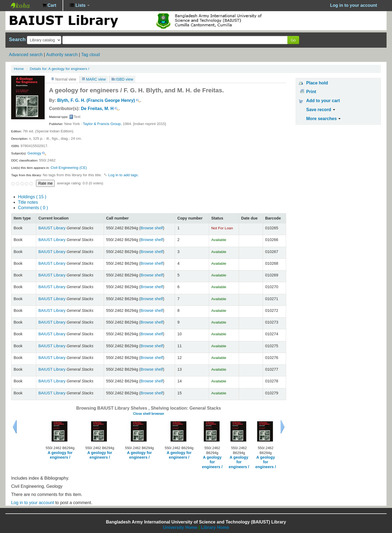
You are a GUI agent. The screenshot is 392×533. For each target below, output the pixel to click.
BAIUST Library (24, 5)
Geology (34, 153)
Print (311, 92)
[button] (49, 5)
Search (17, 39)
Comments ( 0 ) (33, 208)
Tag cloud (91, 55)
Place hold (317, 83)
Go (293, 40)
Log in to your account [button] (354, 5)
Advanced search (26, 55)
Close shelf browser (149, 414)
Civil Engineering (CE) (69, 168)
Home (19, 69)
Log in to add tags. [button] (124, 175)
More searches (324, 119)
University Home (180, 527)
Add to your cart (323, 101)
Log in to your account (33, 503)
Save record (321, 110)
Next (283, 427)
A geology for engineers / (59, 69)
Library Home (215, 527)
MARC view (96, 79)
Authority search (62, 55)
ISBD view (124, 79)
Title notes (28, 202)
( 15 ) (32, 197)
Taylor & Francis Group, (102, 124)
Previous (15, 427)
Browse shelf (152, 228)
